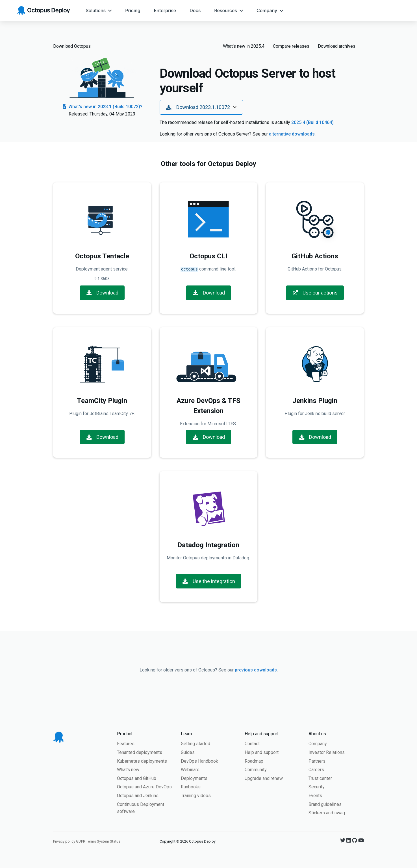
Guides (188, 752)
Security (317, 786)
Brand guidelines (325, 804)
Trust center (320, 778)
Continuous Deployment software (141, 807)
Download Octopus (72, 46)
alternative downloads (292, 134)
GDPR (81, 841)
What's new (128, 769)
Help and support (262, 752)
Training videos (196, 795)
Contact (252, 743)
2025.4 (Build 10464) (313, 122)
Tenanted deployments (140, 752)
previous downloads (256, 669)
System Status (109, 841)
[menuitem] (99, 11)
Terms (91, 841)
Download (102, 292)
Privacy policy (64, 841)
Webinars (190, 769)
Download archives (337, 46)
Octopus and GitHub (137, 778)
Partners (317, 761)
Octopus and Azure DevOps (144, 786)
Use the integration (208, 581)
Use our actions (315, 292)
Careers (316, 769)
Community (256, 769)
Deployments (194, 778)
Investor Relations (327, 752)
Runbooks (191, 786)
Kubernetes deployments (142, 761)
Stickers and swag (327, 812)
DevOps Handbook (199, 761)
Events (315, 795)
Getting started (196, 743)
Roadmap (254, 761)
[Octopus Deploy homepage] (43, 11)
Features (126, 743)
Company (318, 743)
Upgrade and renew (264, 778)
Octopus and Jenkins (138, 795)
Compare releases (291, 46)
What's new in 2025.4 (244, 46)
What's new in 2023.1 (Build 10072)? (102, 107)
